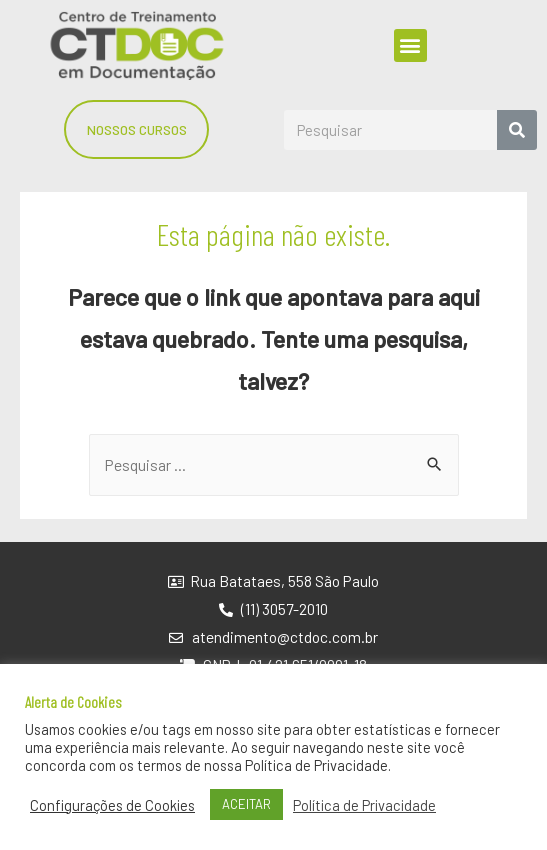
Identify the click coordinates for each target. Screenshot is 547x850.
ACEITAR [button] (246, 804)
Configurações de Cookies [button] (112, 805)
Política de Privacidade (364, 805)
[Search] (517, 130)
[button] (410, 45)
